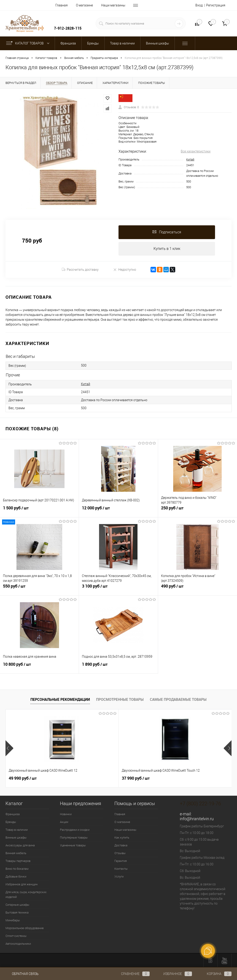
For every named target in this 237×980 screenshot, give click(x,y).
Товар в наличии (17, 830)
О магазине (84, 5)
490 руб (198, 589)
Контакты (121, 869)
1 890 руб (118, 667)
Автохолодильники (18, 944)
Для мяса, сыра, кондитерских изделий (26, 894)
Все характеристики (196, 151)
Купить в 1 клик (167, 249)
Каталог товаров (29, 43)
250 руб (198, 511)
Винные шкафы (16, 838)
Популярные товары (74, 838)
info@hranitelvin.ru (197, 819)
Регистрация (216, 5)
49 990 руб (23, 778)
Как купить (122, 838)
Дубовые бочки (16, 876)
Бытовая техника (17, 912)
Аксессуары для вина (20, 845)
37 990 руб (98, 778)
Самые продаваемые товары (178, 700)
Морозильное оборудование (25, 928)
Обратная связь (22, 974)
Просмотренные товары (120, 700)
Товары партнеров (18, 861)
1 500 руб (39, 511)
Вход (199, 5)
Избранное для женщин (22, 884)
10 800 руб (39, 667)
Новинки (66, 814)
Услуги (119, 876)
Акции (64, 822)
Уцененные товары (73, 845)
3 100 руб (118, 589)
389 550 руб (175, 778)
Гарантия (121, 861)
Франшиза (13, 814)
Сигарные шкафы (17, 905)
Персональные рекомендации (60, 700)
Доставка (121, 845)
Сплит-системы (16, 936)
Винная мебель (16, 853)
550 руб (39, 589)
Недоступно (125, 270)
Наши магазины (113, 5)
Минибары (13, 920)
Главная (62, 5)
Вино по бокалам (17, 869)
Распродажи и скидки (75, 830)
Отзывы (120, 853)
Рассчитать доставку (80, 270)
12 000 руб (118, 511)
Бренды (11, 822)
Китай (190, 159)
